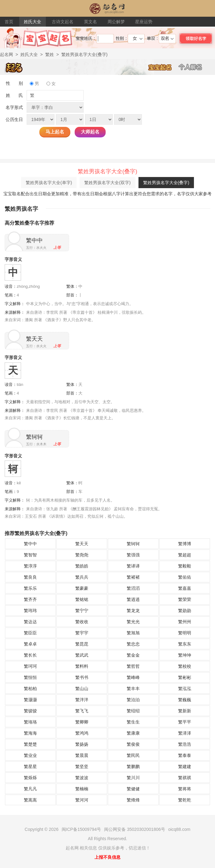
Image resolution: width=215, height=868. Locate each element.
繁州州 (185, 622)
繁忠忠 (133, 644)
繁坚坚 (82, 767)
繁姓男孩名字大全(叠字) (166, 183)
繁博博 (185, 544)
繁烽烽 (133, 800)
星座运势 (144, 22)
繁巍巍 (185, 700)
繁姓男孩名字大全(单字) (49, 183)
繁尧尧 (82, 555)
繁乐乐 (30, 588)
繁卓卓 (30, 644)
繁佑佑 (185, 577)
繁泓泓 (185, 689)
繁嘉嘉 (185, 588)
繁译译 (133, 566)
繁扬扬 (82, 744)
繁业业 (30, 755)
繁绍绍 (133, 711)
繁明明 (185, 633)
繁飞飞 (82, 711)
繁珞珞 (30, 722)
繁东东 (185, 644)
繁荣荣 (185, 599)
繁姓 (50, 54)
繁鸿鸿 (82, 733)
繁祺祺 (185, 778)
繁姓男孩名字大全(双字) (107, 183)
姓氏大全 (33, 22)
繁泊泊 (133, 700)
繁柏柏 (30, 689)
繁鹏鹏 (133, 767)
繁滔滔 (133, 588)
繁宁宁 (82, 611)
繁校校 (185, 666)
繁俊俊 (133, 744)
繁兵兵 (82, 577)
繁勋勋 (185, 611)
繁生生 (133, 722)
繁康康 (133, 733)
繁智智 (30, 555)
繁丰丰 (133, 689)
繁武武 (82, 655)
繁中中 (34, 240)
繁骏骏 (30, 711)
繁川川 (133, 778)
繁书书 (82, 677)
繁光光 (133, 622)
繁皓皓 (82, 566)
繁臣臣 (30, 633)
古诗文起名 (63, 22)
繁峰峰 (133, 677)
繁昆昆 (82, 644)
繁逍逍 (133, 599)
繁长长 (30, 655)
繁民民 (133, 755)
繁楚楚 (30, 744)
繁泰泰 (185, 755)
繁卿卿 (82, 722)
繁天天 (34, 339)
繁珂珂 (30, 666)
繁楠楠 (82, 789)
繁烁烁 (30, 778)
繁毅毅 (185, 566)
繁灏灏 (30, 700)
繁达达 (30, 622)
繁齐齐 (30, 599)
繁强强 (133, 555)
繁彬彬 (185, 677)
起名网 (7, 54)
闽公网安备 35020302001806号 (135, 829)
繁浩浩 (185, 744)
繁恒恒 (30, 677)
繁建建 (185, 767)
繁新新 (185, 711)
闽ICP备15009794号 (81, 829)
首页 (9, 22)
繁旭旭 (133, 633)
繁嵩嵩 (30, 800)
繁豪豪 (82, 588)
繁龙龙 (133, 611)
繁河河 (82, 800)
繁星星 (30, 767)
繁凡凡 (30, 789)
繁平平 (185, 722)
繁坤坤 (185, 655)
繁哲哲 (133, 666)
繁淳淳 (30, 566)
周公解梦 (116, 22)
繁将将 (185, 789)
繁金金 (133, 655)
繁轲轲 (34, 437)
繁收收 (82, 622)
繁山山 (82, 689)
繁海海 (30, 733)
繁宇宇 (82, 633)
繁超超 (185, 555)
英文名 (90, 22)
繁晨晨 (82, 755)
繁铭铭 (82, 599)
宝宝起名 (163, 67)
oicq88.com (179, 829)
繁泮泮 (82, 700)
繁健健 (133, 789)
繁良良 (30, 577)
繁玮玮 (30, 611)
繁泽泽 (185, 733)
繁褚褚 (133, 577)
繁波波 (82, 778)
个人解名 (194, 67)
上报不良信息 (107, 857)
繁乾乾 (185, 800)
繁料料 (82, 666)
